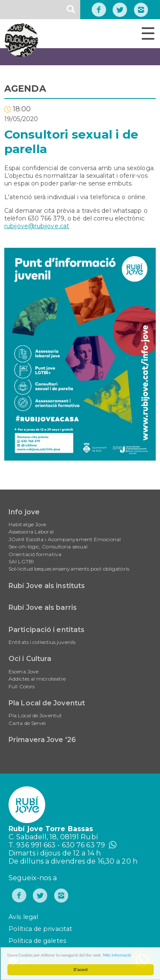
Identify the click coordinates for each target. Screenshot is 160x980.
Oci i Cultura (30, 659)
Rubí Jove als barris (43, 607)
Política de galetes (37, 941)
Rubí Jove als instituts (47, 586)
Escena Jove (23, 671)
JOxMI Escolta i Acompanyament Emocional (65, 539)
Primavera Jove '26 (42, 740)
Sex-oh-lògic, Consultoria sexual (48, 547)
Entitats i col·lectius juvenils (42, 642)
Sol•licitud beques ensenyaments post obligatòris (69, 569)
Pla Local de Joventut (47, 703)
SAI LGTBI (21, 561)
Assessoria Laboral (31, 532)
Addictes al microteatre (37, 679)
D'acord (82, 970)
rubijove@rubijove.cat (37, 226)
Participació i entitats (47, 630)
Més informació (119, 955)
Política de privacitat (40, 929)
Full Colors (22, 686)
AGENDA (25, 88)
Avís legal (23, 917)
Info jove (24, 512)
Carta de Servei (27, 723)
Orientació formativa (35, 554)
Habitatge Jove (27, 524)
